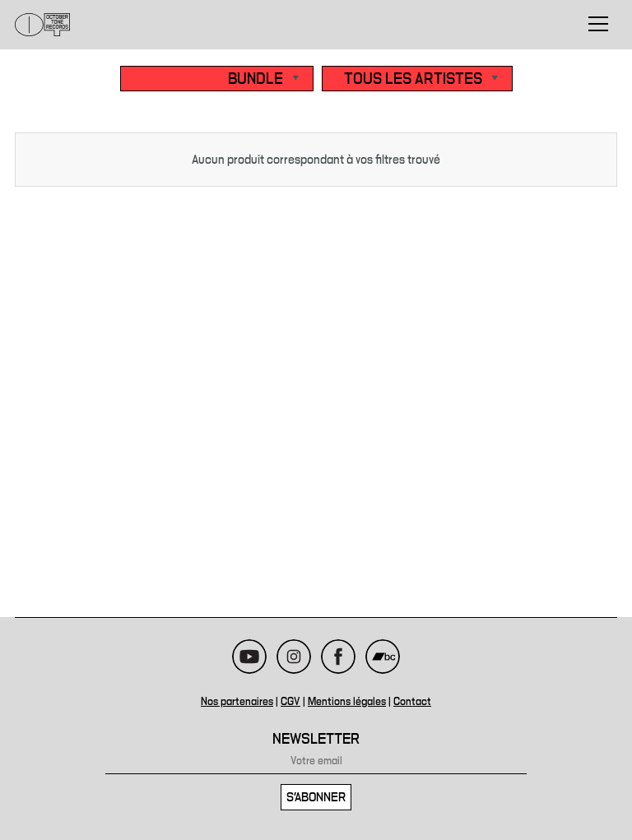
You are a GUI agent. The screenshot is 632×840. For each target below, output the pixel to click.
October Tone (43, 25)
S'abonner (316, 797)
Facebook (338, 657)
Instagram (294, 657)
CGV (290, 702)
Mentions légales (347, 702)
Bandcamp (383, 657)
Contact (412, 702)
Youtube (249, 657)
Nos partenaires (237, 702)
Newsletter (316, 739)
